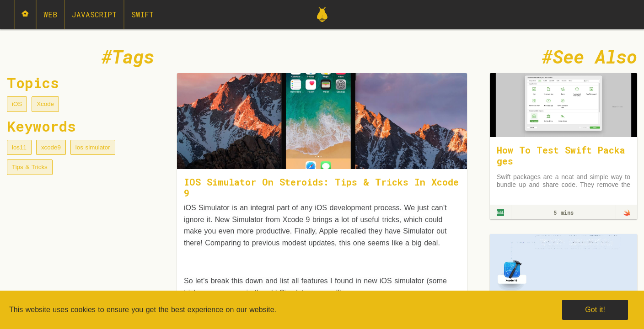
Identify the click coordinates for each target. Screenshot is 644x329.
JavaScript (94, 14)
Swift (142, 14)
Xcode (45, 104)
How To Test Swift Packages (561, 155)
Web (50, 14)
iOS (17, 104)
